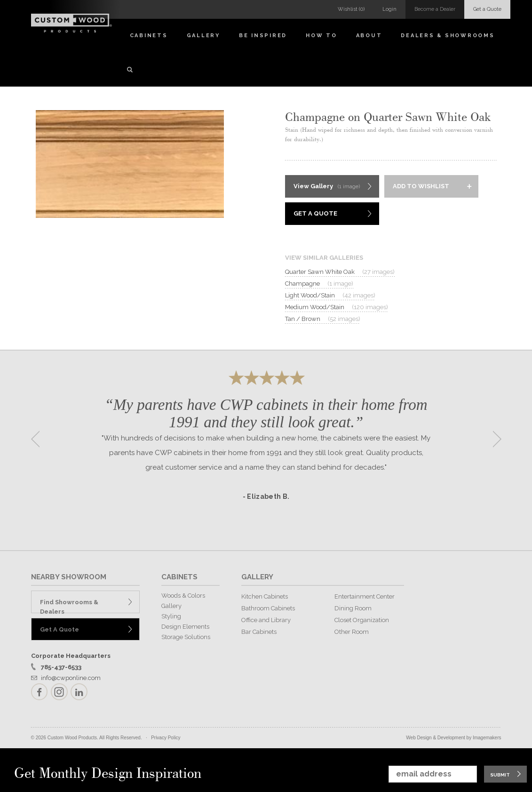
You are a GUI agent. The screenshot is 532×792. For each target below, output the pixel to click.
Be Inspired (263, 36)
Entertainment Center (365, 596)
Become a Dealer (435, 9)
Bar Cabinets (259, 632)
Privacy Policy (166, 738)
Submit (500, 775)
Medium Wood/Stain (337, 307)
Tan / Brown (323, 319)
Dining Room (353, 608)
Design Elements (185, 627)
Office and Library (266, 620)
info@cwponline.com (71, 678)
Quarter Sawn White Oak (340, 272)
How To (322, 36)
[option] (266, 436)
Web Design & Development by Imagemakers (453, 738)
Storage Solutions (186, 637)
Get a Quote (487, 9)
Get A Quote (315, 213)
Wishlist (351, 9)
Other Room (352, 632)
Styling (171, 616)
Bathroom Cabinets (268, 608)
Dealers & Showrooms (448, 36)
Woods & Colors (183, 596)
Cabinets (149, 36)
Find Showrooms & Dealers (69, 606)
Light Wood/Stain (330, 296)
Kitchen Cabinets (265, 596)
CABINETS (179, 577)
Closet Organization (362, 620)
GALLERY (257, 577)
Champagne (319, 284)
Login (389, 9)
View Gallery (327, 187)
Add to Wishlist (421, 186)
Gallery (203, 36)
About (369, 36)
